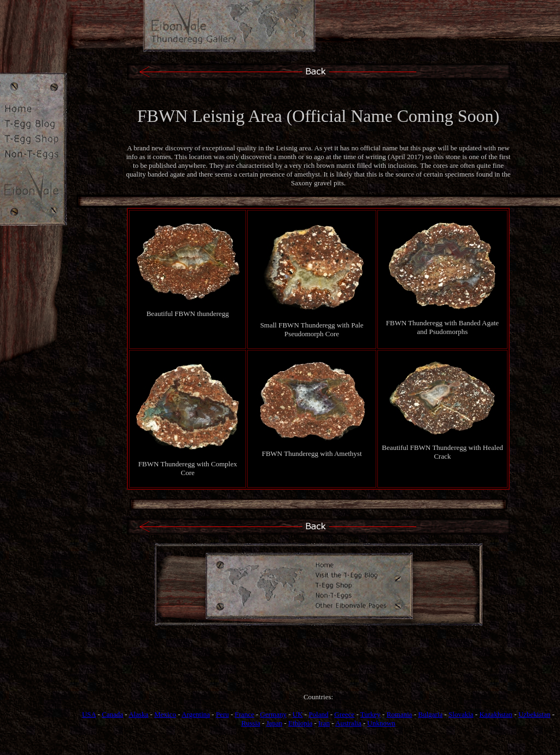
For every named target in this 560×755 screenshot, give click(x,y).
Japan (275, 723)
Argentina (196, 714)
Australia (348, 723)
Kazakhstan (496, 714)
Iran (324, 723)
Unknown (381, 723)
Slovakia (461, 714)
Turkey (371, 714)
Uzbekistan (534, 714)
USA (89, 714)
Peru (223, 714)
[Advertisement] (318, 669)
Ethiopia (300, 723)
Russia (251, 723)
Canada (112, 714)
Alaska (138, 714)
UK (298, 714)
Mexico (165, 714)
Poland (318, 714)
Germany (273, 714)
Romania (399, 714)
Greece (344, 714)
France (244, 714)
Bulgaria (430, 714)
